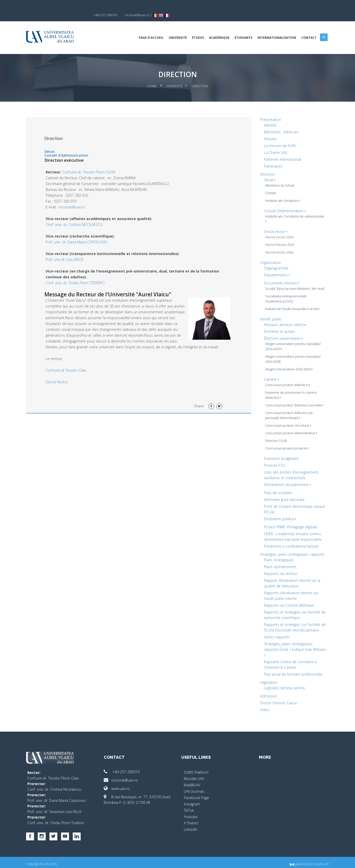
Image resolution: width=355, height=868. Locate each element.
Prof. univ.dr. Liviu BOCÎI (67, 251)
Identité (269, 116)
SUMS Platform (196, 769)
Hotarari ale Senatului (281, 192)
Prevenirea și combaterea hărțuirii (290, 543)
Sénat (53, 143)
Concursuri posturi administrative (290, 429)
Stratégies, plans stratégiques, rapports (291, 551)
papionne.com (299, 861)
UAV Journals (194, 788)
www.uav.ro (118, 785)
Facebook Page (196, 794)
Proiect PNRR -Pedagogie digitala (289, 523)
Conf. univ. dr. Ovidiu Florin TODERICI (78, 274)
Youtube (191, 813)
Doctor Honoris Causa (277, 699)
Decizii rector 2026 (278, 244)
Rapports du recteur (279, 570)
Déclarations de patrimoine (286, 481)
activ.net (320, 861)
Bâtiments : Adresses (280, 123)
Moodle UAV (194, 775)
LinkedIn (191, 826)
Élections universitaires (282, 335)
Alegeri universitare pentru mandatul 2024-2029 (291, 343)
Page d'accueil (148, 29)
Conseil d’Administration (69, 147)
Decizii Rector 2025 (278, 236)
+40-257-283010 (123, 768)
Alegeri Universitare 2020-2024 (287, 366)
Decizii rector (274, 223)
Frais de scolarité (276, 489)
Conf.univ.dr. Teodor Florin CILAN (92, 163)
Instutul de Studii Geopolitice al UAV (291, 305)
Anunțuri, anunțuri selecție (283, 321)
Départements (275, 266)
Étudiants (240, 29)
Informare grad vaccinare (283, 496)
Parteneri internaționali (281, 151)
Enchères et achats (278, 328)
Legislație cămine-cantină (283, 684)
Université (175, 29)
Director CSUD (275, 437)
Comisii (269, 184)
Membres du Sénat (278, 177)
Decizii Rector (60, 379)
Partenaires (272, 158)
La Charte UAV (274, 144)
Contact (306, 29)
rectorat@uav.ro (75, 198)
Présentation (269, 111)
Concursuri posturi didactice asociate (293, 402)
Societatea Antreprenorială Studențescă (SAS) (284, 295)
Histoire (269, 130)
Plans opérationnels (279, 563)
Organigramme (275, 259)
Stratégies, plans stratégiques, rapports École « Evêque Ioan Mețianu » (287, 646)
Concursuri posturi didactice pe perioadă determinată (288, 412)
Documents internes (280, 274)
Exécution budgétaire (280, 455)
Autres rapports (275, 633)
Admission (267, 692)
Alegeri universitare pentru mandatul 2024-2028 (291, 355)
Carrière (270, 376)
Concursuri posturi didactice (286, 381)
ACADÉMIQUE (216, 29)
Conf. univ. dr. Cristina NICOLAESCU (77, 216)
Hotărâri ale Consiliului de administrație (283, 210)
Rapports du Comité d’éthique (287, 602)
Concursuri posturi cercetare (287, 422)
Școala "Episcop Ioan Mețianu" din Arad (289, 282)
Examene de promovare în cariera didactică (289, 391)
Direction (266, 166)
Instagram (192, 800)
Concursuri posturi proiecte (286, 445)
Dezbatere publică (278, 515)
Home (152, 77)
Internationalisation (274, 29)
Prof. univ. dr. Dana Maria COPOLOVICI (80, 233)
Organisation (269, 254)
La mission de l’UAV (278, 137)
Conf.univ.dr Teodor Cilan (69, 367)
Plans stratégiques (277, 556)
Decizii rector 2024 (278, 228)
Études (195, 29)
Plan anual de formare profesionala (291, 671)
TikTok (189, 807)
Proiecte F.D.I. (273, 462)
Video (263, 706)
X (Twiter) (191, 819)
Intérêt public (269, 315)
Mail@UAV (192, 781)
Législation (267, 679)
